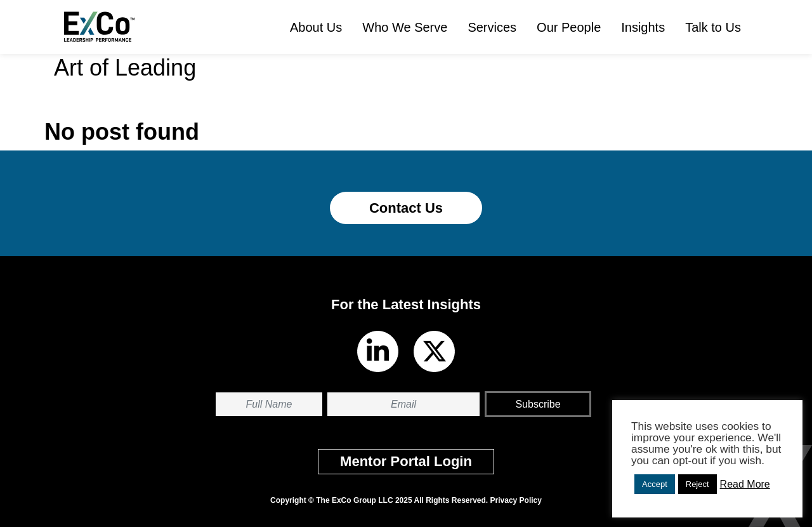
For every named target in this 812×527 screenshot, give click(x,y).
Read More (745, 484)
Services (492, 27)
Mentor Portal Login (406, 461)
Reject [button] (697, 484)
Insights (643, 27)
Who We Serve (405, 27)
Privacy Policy (516, 500)
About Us (316, 27)
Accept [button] (655, 484)
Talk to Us (713, 27)
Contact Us (406, 208)
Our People (569, 27)
